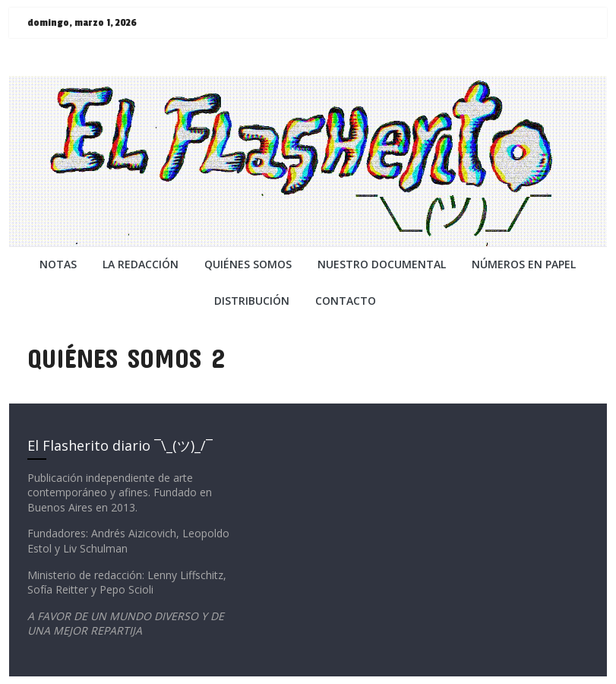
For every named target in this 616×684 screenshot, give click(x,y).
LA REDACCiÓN (141, 264)
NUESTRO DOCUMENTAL (382, 264)
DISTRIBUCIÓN (252, 301)
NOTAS (58, 264)
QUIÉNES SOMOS (248, 264)
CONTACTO (346, 301)
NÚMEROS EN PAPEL (524, 264)
